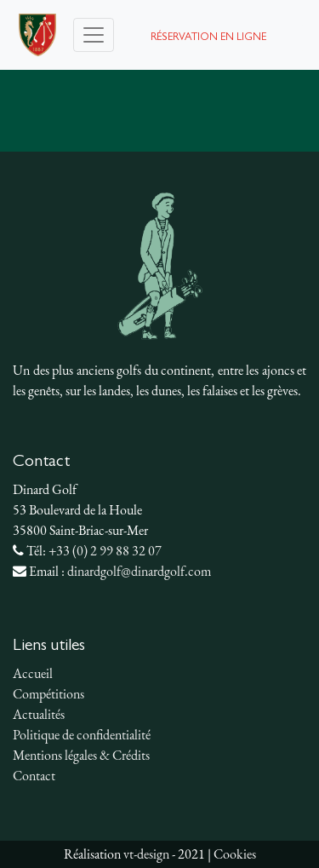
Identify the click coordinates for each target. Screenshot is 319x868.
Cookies (235, 854)
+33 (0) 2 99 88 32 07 (105, 551)
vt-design (146, 854)
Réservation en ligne (208, 38)
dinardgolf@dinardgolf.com (139, 571)
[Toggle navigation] (94, 35)
